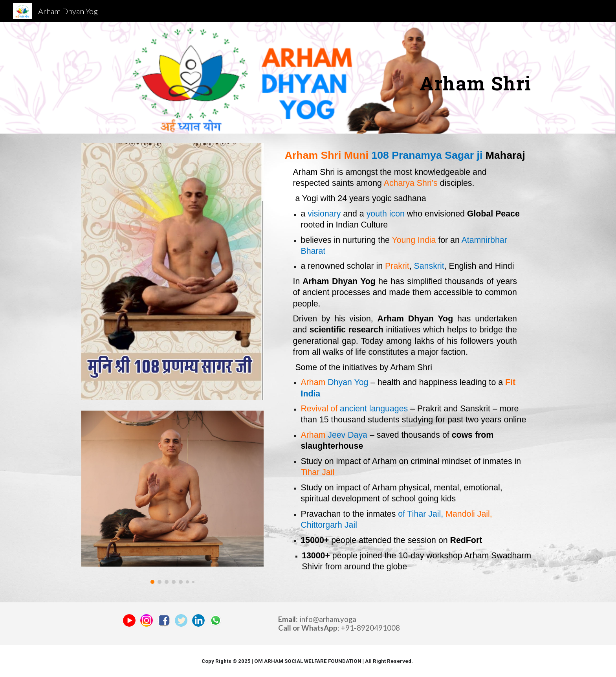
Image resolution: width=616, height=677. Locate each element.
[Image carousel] (172, 497)
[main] (463, 78)
